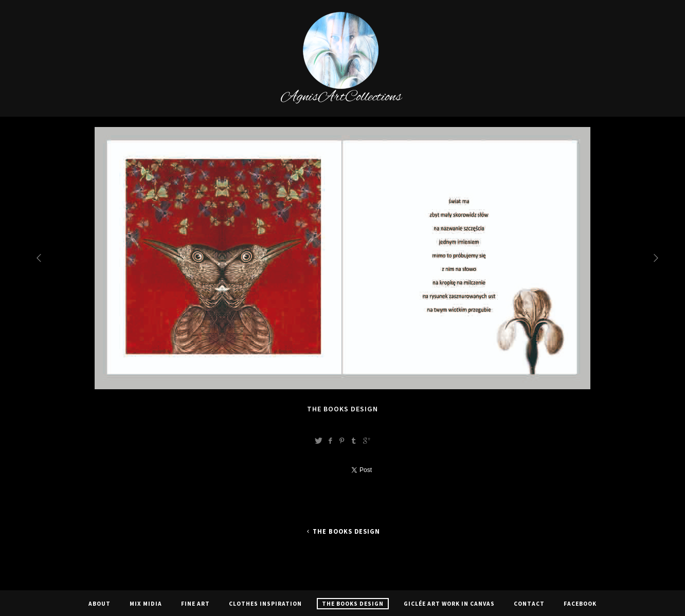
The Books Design (342, 531)
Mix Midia (146, 604)
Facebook (580, 604)
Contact (529, 604)
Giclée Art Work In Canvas (449, 604)
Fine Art (195, 604)
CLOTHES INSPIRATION (265, 604)
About (100, 604)
